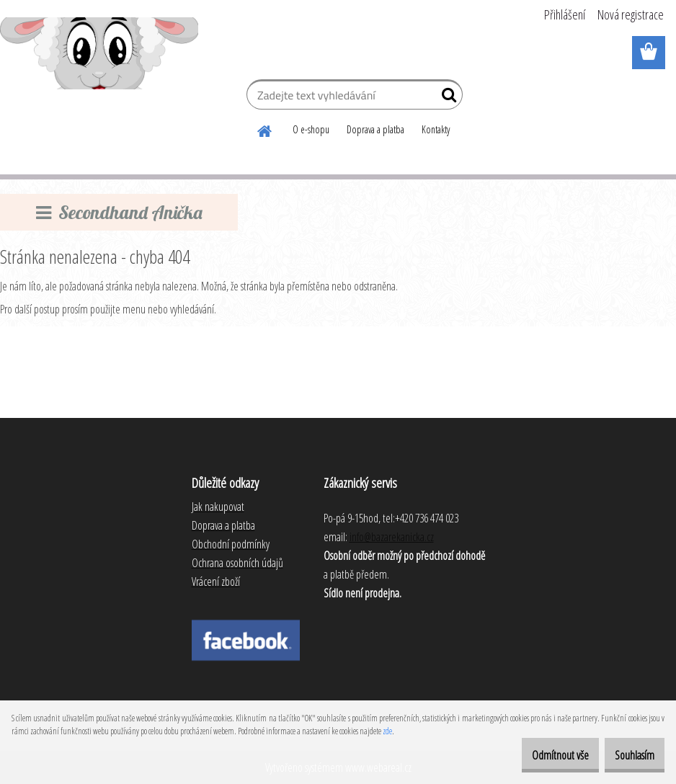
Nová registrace (631, 14)
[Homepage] (265, 129)
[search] (446, 98)
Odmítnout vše (537, 755)
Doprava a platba (375, 129)
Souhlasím (627, 755)
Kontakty (436, 129)
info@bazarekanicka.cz (392, 537)
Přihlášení (565, 14)
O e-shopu (311, 129)
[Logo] (99, 53)
